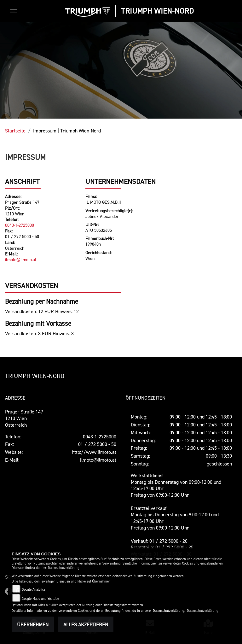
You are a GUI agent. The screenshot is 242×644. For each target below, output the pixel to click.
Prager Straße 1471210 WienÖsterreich (24, 418)
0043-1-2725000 (20, 225)
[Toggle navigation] (15, 11)
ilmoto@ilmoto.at (21, 259)
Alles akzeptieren (86, 624)
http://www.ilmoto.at (94, 452)
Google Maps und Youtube (40, 599)
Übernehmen (33, 624)
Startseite (15, 131)
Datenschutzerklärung (64, 568)
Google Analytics (34, 590)
